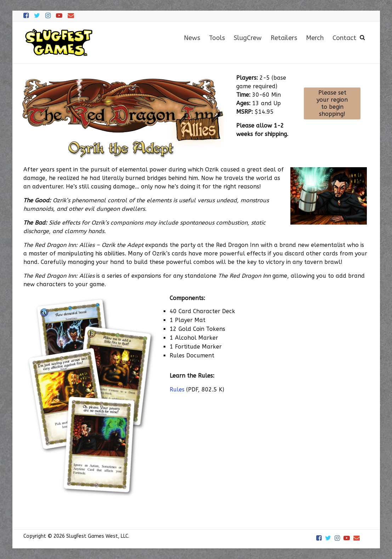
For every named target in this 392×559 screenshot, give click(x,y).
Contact (344, 38)
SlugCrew (248, 38)
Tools (217, 38)
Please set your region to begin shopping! (332, 103)
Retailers (284, 38)
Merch (315, 38)
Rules (177, 389)
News (192, 38)
